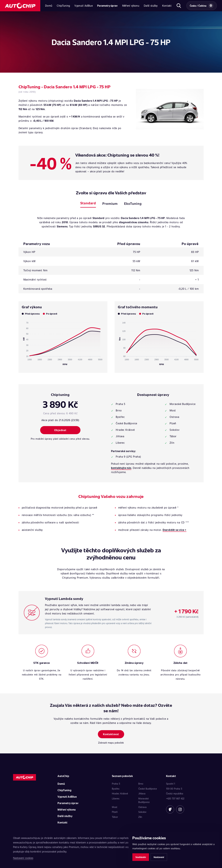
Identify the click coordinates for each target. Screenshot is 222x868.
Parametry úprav (107, 6)
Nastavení (159, 857)
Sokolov (142, 812)
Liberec (116, 798)
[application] (63, 342)
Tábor (115, 817)
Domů (49, 6)
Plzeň (115, 812)
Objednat (60, 430)
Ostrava (142, 807)
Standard (88, 203)
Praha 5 (116, 784)
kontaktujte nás (121, 468)
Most (115, 807)
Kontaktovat (111, 734)
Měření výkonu (131, 6)
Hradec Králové (120, 793)
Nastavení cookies (23, 858)
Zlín (140, 817)
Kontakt (167, 6)
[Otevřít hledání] (179, 6)
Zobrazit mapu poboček (111, 743)
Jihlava (142, 793)
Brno (141, 784)
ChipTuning (63, 6)
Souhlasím (141, 857)
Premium (110, 203)
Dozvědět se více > (175, 530)
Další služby (151, 6)
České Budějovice (148, 789)
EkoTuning (133, 203)
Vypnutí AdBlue (84, 6)
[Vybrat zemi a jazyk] (202, 6)
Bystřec (116, 789)
